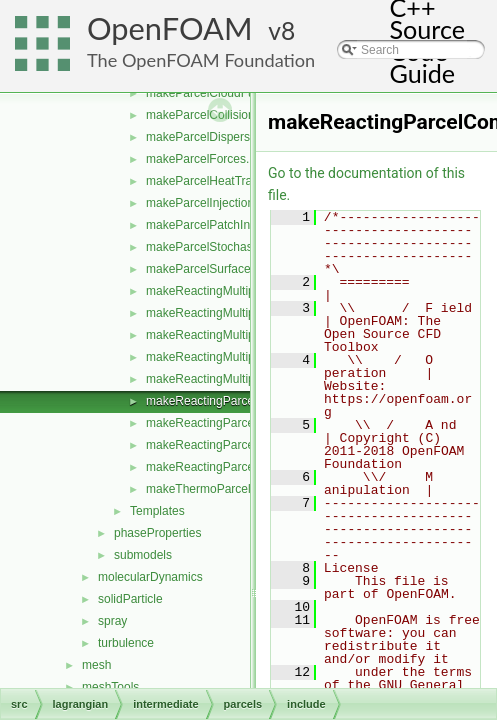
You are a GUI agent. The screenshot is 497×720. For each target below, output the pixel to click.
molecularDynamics (150, 577)
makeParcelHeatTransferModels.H (238, 181)
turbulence (126, 643)
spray (112, 621)
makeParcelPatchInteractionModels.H (246, 225)
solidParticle (130, 599)
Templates (157, 511)
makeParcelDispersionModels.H (231, 137)
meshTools (110, 687)
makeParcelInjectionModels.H (225, 203)
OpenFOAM (170, 28)
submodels (143, 555)
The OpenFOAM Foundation (201, 60)
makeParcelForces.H (202, 159)
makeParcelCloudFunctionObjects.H (242, 93)
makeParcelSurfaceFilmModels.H (235, 269)
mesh (96, 665)
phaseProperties (157, 533)
